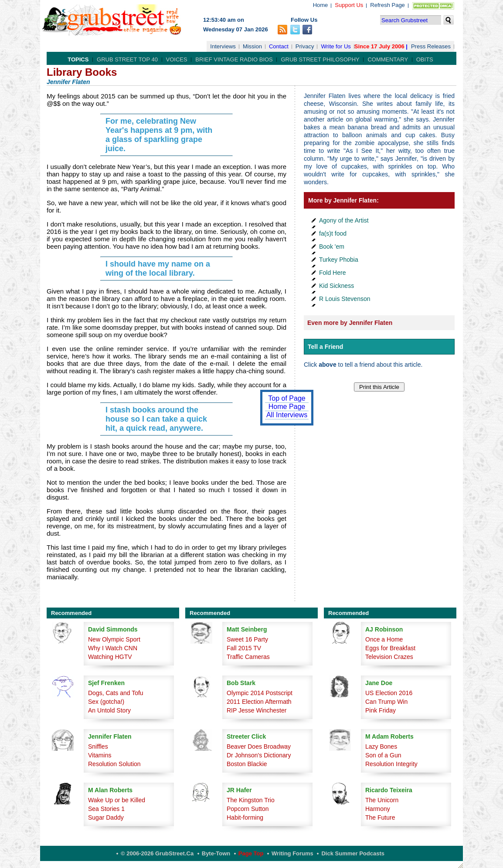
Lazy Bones (381, 746)
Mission (252, 46)
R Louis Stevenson (345, 299)
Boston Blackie (247, 764)
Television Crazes (389, 657)
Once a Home (384, 639)
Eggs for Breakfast (390, 648)
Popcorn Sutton (248, 809)
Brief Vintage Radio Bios (234, 59)
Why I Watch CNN (113, 648)
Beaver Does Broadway (259, 746)
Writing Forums (292, 853)
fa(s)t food (333, 233)
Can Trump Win (386, 702)
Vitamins (100, 755)
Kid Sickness (336, 286)
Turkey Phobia (339, 260)
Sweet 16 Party (247, 639)
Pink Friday (381, 710)
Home (321, 5)
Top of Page (287, 398)
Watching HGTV (110, 657)
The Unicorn (382, 800)
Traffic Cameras (248, 657)
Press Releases (431, 46)
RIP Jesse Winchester (257, 710)
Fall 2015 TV (244, 648)
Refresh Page (387, 5)
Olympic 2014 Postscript (260, 693)
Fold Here (332, 273)
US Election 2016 (389, 693)
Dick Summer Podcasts (353, 853)
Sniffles (98, 746)
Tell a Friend (325, 347)
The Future (380, 817)
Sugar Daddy (106, 817)
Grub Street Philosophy (320, 59)
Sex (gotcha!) (106, 702)
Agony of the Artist (344, 220)
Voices (177, 59)
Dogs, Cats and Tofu (116, 693)
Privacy (305, 46)
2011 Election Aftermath (259, 702)
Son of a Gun (383, 755)
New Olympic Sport (114, 639)
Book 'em (332, 247)
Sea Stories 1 (106, 809)
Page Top (251, 853)
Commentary (388, 59)
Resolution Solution (114, 764)
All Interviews (287, 415)
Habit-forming (245, 817)
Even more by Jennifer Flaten (350, 323)
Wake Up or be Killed (117, 800)
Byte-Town (216, 853)
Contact (279, 46)
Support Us (349, 5)
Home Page (287, 407)
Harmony (378, 809)
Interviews (223, 46)
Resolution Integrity (391, 764)
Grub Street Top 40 (127, 59)
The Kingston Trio (251, 800)
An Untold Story (109, 710)
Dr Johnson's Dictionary (259, 755)
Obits (425, 59)
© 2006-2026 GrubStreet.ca (157, 853)
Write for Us (336, 46)
